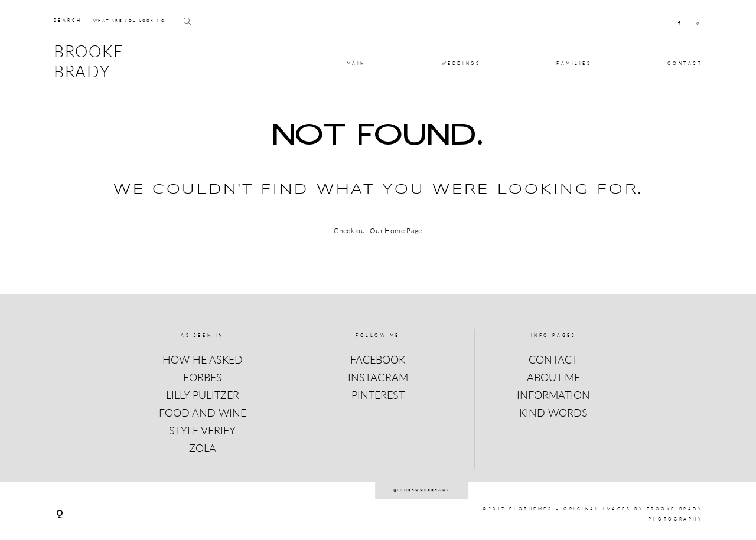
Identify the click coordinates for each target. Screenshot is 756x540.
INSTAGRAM (378, 377)
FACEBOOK (378, 359)
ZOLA (203, 448)
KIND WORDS (553, 413)
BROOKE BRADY (89, 61)
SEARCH (68, 20)
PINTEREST (378, 395)
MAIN (356, 63)
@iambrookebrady (378, 481)
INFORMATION (553, 395)
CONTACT (685, 63)
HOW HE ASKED (203, 359)
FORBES (203, 377)
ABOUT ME (553, 377)
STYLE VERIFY (202, 430)
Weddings (461, 63)
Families (574, 63)
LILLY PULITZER (203, 395)
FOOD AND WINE (203, 413)
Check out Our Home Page (378, 230)
